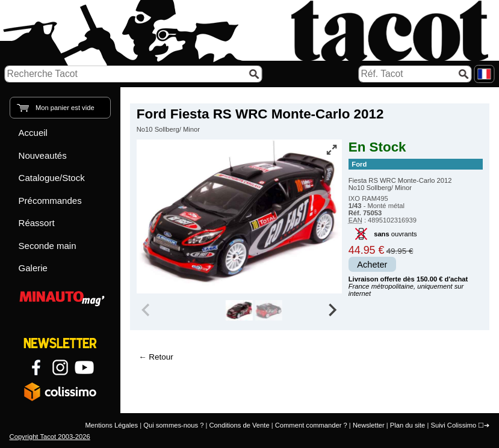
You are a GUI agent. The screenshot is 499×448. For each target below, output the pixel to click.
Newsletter (369, 425)
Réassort (37, 223)
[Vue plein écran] (332, 150)
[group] (239, 310)
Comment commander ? (311, 425)
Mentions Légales (111, 425)
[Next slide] (332, 310)
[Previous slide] (147, 310)
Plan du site (408, 425)
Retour (161, 357)
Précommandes (50, 201)
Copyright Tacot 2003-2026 (50, 437)
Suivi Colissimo (453, 425)
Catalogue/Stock (52, 178)
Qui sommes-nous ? (173, 425)
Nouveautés (43, 155)
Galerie (33, 268)
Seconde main (48, 246)
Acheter (372, 265)
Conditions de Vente (239, 425)
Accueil (33, 133)
